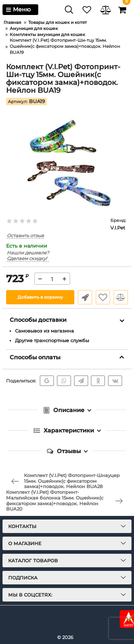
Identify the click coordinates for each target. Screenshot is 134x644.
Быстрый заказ (85, 297)
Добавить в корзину (40, 297)
